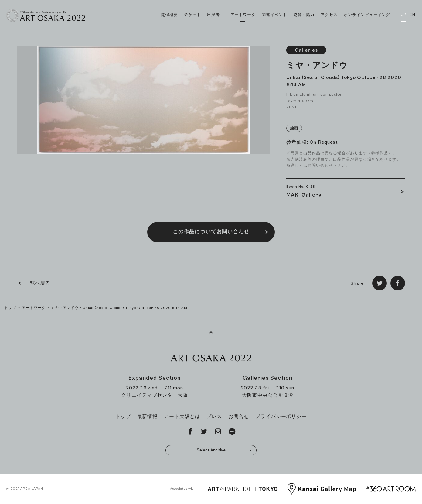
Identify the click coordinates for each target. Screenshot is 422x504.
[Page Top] (211, 334)
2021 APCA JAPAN (27, 489)
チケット (192, 15)
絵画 (294, 128)
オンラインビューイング (367, 15)
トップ (10, 308)
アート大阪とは (182, 417)
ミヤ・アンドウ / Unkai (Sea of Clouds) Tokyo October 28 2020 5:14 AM (119, 308)
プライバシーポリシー (281, 417)
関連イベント (274, 15)
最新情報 (148, 417)
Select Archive (224, 450)
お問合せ (239, 417)
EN (413, 15)
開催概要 (170, 15)
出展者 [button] (216, 22)
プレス (214, 417)
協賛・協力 (304, 15)
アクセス (329, 15)
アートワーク (243, 15)
